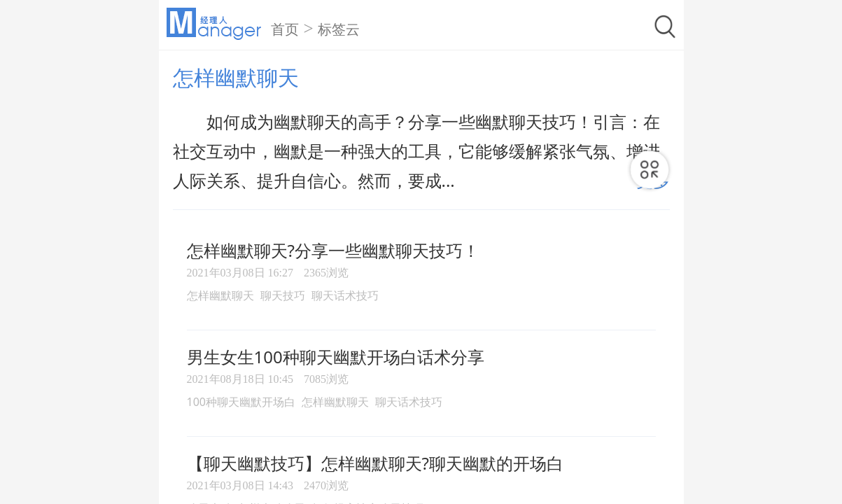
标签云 (339, 29)
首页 (285, 29)
